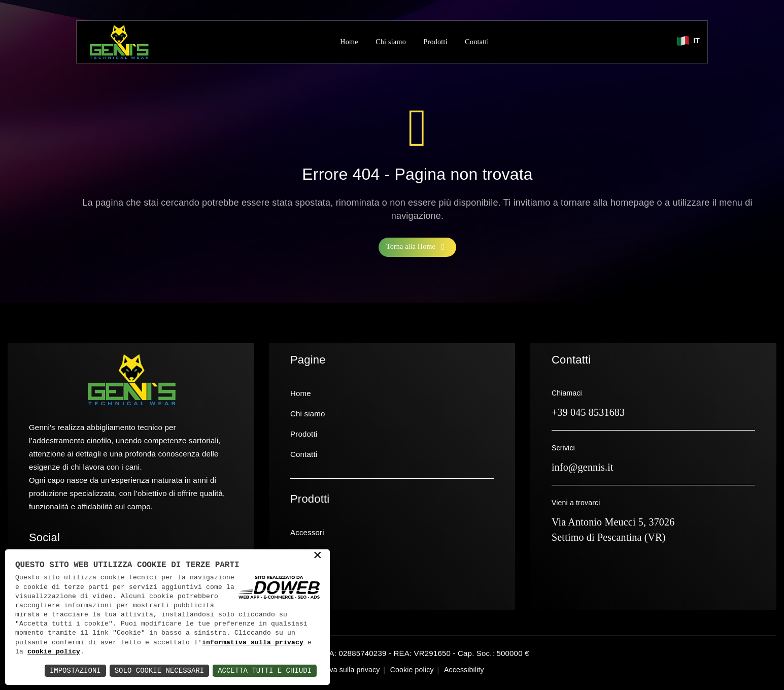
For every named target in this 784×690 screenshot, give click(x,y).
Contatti (477, 42)
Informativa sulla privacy (340, 670)
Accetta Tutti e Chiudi (265, 670)
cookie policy (54, 652)
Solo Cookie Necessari (159, 670)
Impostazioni (75, 670)
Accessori (307, 532)
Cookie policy (412, 670)
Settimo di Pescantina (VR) (609, 537)
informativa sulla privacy (253, 643)
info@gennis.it (583, 467)
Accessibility (464, 670)
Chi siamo (391, 42)
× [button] (318, 556)
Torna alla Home (417, 248)
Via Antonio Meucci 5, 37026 (613, 522)
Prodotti (435, 42)
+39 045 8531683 (588, 412)
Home (349, 42)
